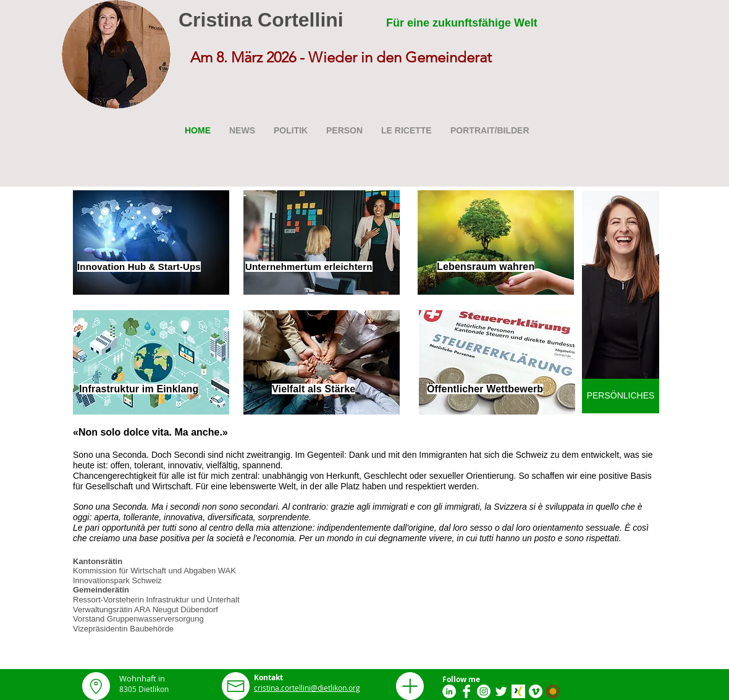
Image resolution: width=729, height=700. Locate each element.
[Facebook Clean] (466, 691)
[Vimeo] (536, 691)
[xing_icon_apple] (518, 691)
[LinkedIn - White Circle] (449, 691)
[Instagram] (484, 691)
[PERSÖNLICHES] (621, 396)
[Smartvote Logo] (553, 691)
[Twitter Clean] (501, 691)
